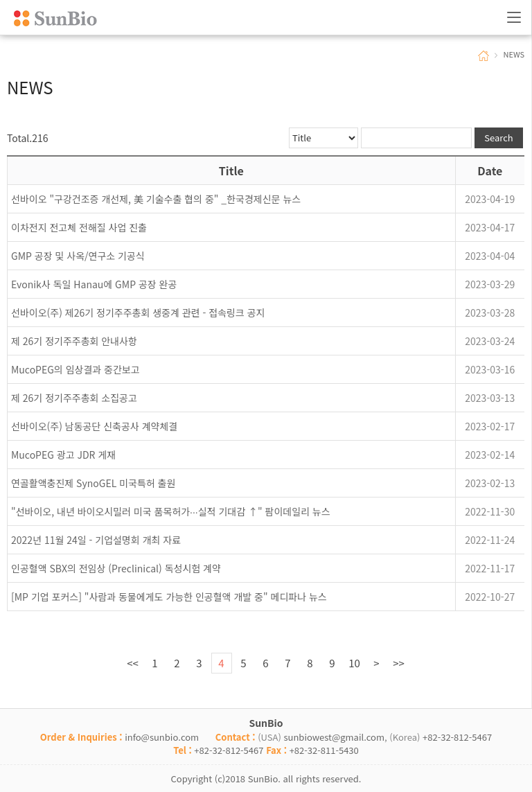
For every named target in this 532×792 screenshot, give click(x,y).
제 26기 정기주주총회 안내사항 (74, 341)
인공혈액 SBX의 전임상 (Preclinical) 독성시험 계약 (116, 568)
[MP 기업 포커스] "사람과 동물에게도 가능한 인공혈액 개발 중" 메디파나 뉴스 (169, 597)
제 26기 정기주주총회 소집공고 (74, 398)
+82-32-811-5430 (324, 750)
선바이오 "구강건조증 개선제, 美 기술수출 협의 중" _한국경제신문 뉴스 (156, 199)
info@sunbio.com (162, 737)
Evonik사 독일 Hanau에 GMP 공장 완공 (94, 284)
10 (354, 663)
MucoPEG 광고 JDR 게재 (63, 455)
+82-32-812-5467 (457, 737)
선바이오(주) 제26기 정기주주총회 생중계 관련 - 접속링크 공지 (138, 313)
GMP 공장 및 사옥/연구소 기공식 (78, 256)
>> (399, 663)
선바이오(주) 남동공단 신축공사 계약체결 (94, 426)
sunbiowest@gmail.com (334, 737)
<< (133, 663)
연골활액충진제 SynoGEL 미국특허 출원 (93, 483)
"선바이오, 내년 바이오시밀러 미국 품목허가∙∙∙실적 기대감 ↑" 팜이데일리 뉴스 (171, 511)
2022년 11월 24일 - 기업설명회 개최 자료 (96, 540)
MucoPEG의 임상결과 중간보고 (76, 369)
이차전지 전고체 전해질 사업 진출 (79, 227)
